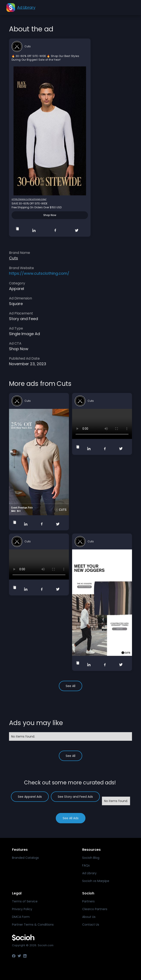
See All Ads (71, 818)
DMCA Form (21, 917)
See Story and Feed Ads (75, 797)
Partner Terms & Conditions (33, 925)
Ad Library (89, 873)
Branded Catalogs (25, 858)
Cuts (28, 46)
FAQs (86, 865)
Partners (88, 901)
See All (70, 686)
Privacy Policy (22, 909)
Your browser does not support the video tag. (102, 424)
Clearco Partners (95, 909)
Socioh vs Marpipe (96, 881)
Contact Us (91, 925)
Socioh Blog (91, 858)
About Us (89, 917)
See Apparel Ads (30, 797)
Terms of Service (25, 901)
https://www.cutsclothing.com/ (29, 199)
